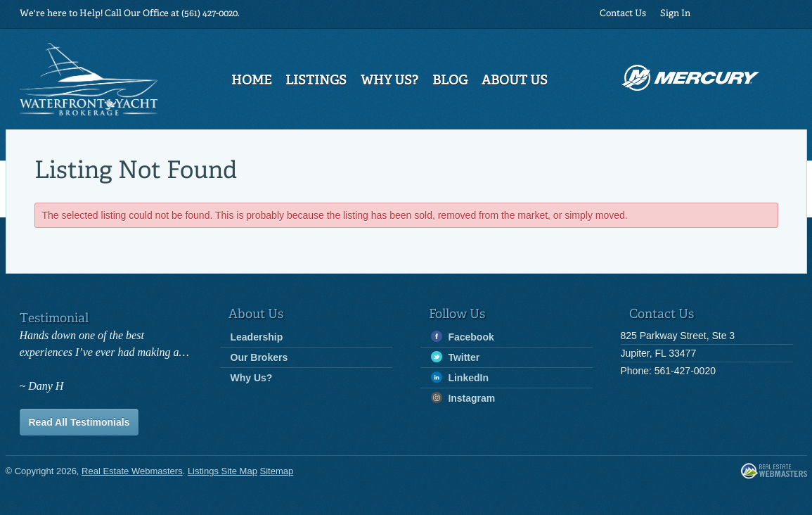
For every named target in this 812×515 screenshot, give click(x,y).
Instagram (463, 398)
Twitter (456, 357)
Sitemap (277, 471)
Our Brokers (259, 357)
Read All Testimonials (79, 422)
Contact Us (623, 14)
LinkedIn (460, 377)
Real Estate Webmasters (774, 472)
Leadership (257, 337)
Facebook (463, 337)
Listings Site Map (223, 471)
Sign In (675, 14)
